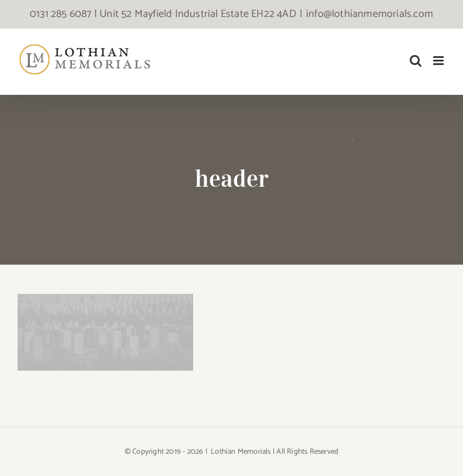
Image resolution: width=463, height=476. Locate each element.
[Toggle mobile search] (416, 61)
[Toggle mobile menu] (439, 61)
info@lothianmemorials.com (370, 14)
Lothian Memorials (241, 452)
